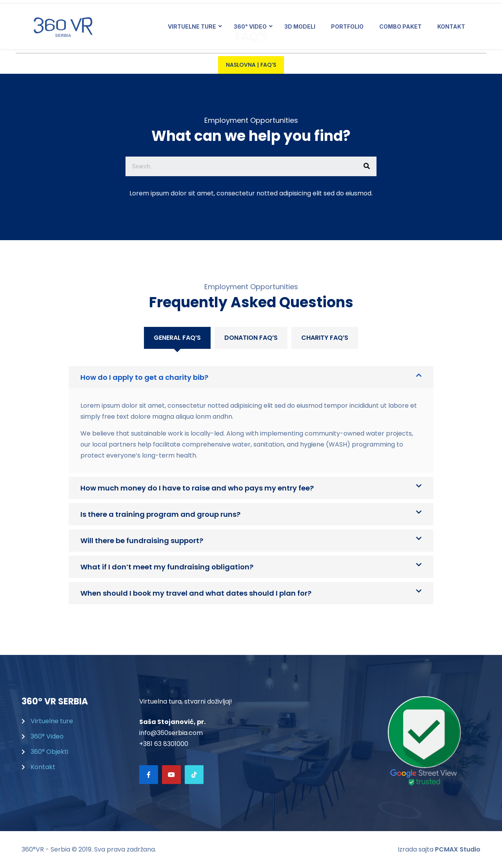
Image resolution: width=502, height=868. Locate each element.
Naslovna (241, 65)
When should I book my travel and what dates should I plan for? (196, 593)
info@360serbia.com (171, 733)
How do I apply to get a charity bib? (144, 377)
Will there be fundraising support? (142, 541)
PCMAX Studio (458, 849)
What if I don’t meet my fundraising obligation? (167, 567)
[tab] (177, 338)
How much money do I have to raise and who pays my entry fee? (197, 488)
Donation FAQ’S (251, 338)
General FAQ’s (177, 338)
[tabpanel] (251, 477)
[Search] (367, 166)
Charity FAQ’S (325, 338)
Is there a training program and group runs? (160, 514)
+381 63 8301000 (164, 744)
